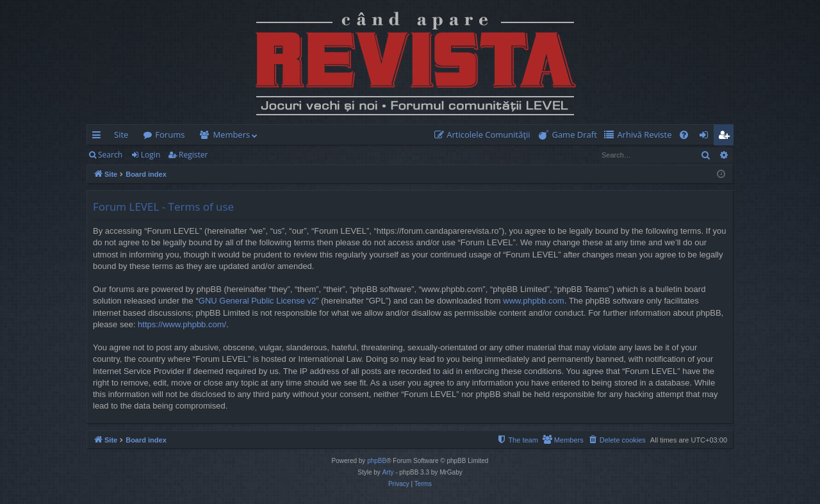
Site (121, 134)
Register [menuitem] (726, 137)
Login (151, 155)
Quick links (99, 137)
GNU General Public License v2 (258, 301)
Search (110, 155)
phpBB (377, 461)
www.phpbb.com (533, 301)
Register (193, 155)
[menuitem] (485, 135)
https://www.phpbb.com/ (182, 324)
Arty (388, 472)
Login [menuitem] (706, 137)
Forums (170, 134)
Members (231, 134)
